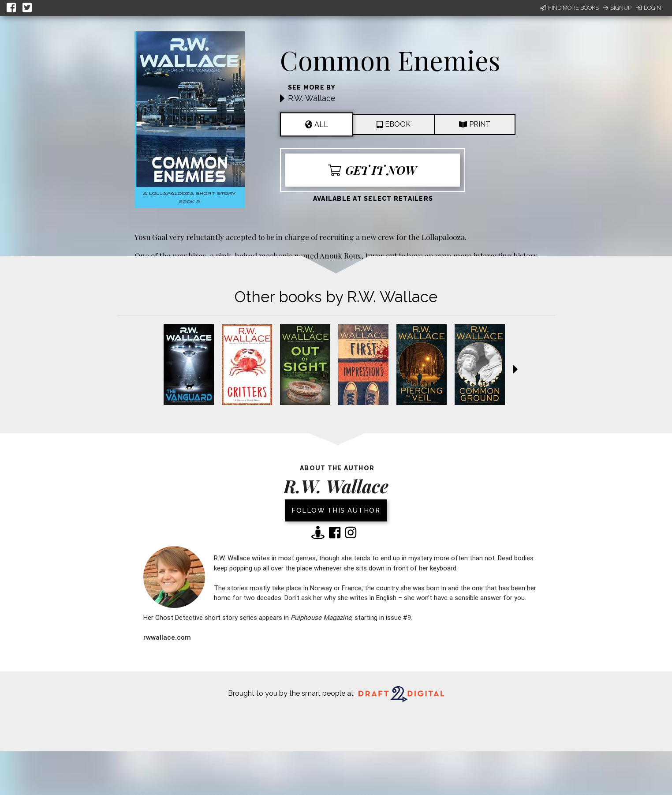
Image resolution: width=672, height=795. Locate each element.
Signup (617, 8)
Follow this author (336, 510)
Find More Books (569, 8)
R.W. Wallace (312, 98)
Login (648, 8)
